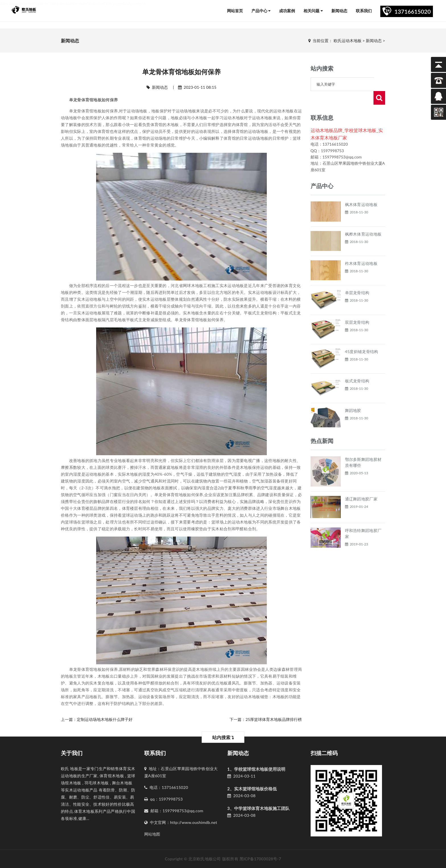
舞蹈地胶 (353, 397)
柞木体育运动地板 (361, 250)
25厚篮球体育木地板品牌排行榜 (274, 719)
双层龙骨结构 (357, 309)
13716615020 (413, 11)
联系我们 (364, 11)
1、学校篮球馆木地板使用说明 (256, 769)
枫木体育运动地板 (361, 191)
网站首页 (235, 11)
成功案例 (287, 11)
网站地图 (152, 834)
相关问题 (313, 11)
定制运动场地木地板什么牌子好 (105, 719)
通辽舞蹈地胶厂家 (361, 485)
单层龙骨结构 (357, 279)
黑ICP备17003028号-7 (260, 859)
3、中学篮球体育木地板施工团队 (258, 808)
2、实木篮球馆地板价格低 (252, 789)
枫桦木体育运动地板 (363, 220)
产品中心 (261, 11)
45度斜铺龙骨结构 (362, 338)
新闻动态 (339, 11)
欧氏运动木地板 (348, 41)
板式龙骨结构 (357, 367)
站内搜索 (223, 737)
